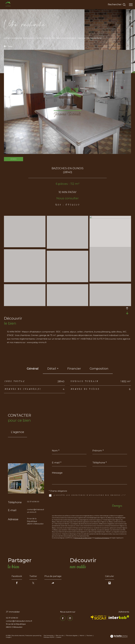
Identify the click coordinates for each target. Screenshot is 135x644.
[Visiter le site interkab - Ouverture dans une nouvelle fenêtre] (119, 617)
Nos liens (90, 635)
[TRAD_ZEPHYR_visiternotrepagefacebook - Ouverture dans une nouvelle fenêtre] (63, 618)
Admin (82, 635)
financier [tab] (74, 369)
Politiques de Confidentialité (83, 538)
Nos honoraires (49, 635)
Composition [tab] (99, 369)
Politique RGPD (49, 637)
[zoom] (25, 246)
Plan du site (60, 635)
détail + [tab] (53, 369)
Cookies (59, 637)
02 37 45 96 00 (33, 502)
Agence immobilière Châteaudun (19, 38)
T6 (88, 38)
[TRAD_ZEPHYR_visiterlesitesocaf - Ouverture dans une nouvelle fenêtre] (99, 618)
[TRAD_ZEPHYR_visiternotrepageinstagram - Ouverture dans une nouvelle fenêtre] (70, 618)
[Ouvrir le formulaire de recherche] (117, 5)
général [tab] (33, 369)
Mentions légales (72, 635)
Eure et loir (49, 38)
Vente (39, 38)
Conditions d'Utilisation (102, 538)
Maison (82, 38)
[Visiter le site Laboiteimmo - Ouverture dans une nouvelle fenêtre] (119, 636)
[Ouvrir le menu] (131, 5)
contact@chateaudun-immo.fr (19, 621)
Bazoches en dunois (67, 38)
